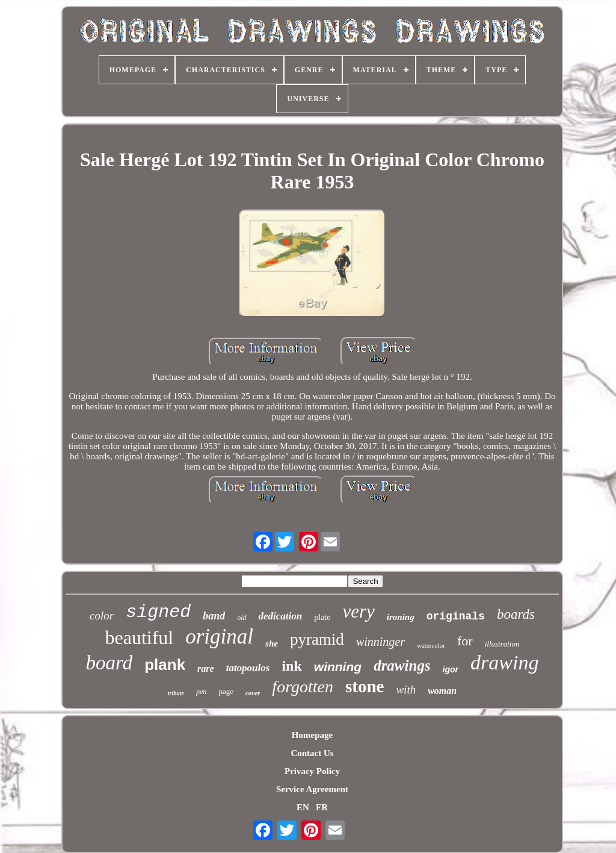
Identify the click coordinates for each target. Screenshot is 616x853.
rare (206, 668)
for (465, 641)
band (214, 616)
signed (158, 612)
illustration (502, 644)
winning (338, 667)
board (109, 663)
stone (365, 686)
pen (201, 692)
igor (451, 669)
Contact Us (312, 753)
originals (456, 616)
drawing (504, 662)
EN (303, 807)
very (358, 611)
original (219, 637)
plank (165, 665)
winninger (380, 642)
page (226, 691)
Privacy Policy (312, 771)
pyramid (317, 639)
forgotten (303, 687)
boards (516, 614)
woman (442, 691)
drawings (402, 665)
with (406, 690)
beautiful (140, 637)
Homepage (312, 735)
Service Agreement (312, 789)
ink (291, 666)
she (272, 644)
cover (253, 693)
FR (322, 807)
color (102, 616)
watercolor (431, 645)
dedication (281, 616)
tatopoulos (248, 668)
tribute (176, 693)
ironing (401, 617)
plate (322, 617)
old (242, 618)
